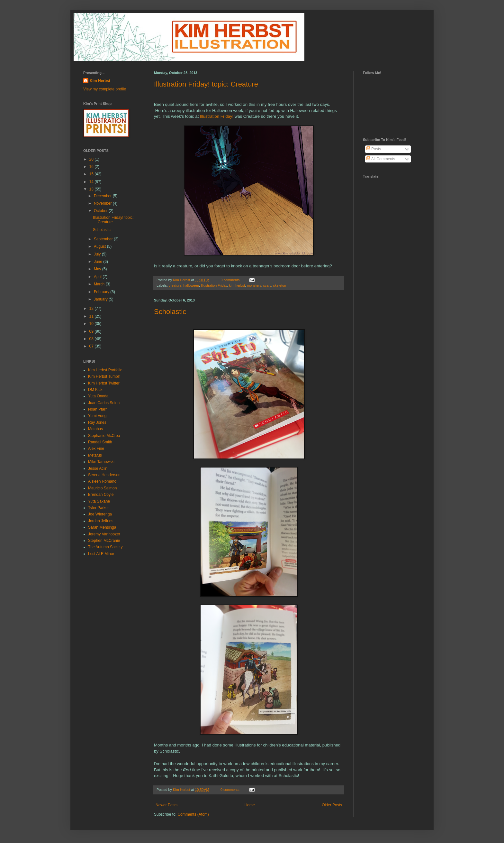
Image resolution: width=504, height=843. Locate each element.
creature (175, 285)
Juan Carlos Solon (104, 403)
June (99, 262)
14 (92, 182)
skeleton (280, 285)
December (103, 196)
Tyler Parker (99, 508)
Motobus (95, 429)
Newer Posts (166, 805)
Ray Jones (97, 422)
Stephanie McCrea (104, 436)
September (104, 239)
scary (267, 285)
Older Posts (332, 805)
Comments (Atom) (193, 814)
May (98, 269)
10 (92, 324)
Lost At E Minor (101, 554)
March (100, 284)
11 (92, 316)
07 (92, 346)
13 (92, 189)
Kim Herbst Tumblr (104, 376)
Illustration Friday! (217, 116)
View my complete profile (105, 89)
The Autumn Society (105, 547)
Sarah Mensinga (102, 527)
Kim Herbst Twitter (104, 383)
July (98, 254)
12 (92, 309)
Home (250, 805)
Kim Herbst (182, 280)
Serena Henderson (104, 475)
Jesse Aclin (98, 468)
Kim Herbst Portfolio (105, 370)
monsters (254, 285)
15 (92, 174)
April (98, 277)
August (100, 246)
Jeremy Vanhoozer (104, 534)
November (103, 203)
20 (92, 159)
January (101, 299)
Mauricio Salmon (102, 488)
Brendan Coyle (101, 495)
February (102, 292)
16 (92, 167)
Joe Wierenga (100, 514)
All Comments (381, 159)
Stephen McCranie (104, 541)
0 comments (230, 280)
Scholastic (170, 312)
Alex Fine (96, 449)
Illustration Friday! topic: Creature (206, 84)
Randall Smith (100, 442)
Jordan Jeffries (101, 521)
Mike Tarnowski (101, 462)
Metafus (95, 455)
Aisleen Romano (102, 481)
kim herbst (237, 285)
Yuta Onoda (98, 396)
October (101, 211)
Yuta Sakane (99, 501)
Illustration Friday (214, 285)
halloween (191, 285)
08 (92, 339)
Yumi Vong (97, 416)
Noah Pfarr (97, 409)
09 (92, 331)
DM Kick (95, 390)
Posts (374, 149)
